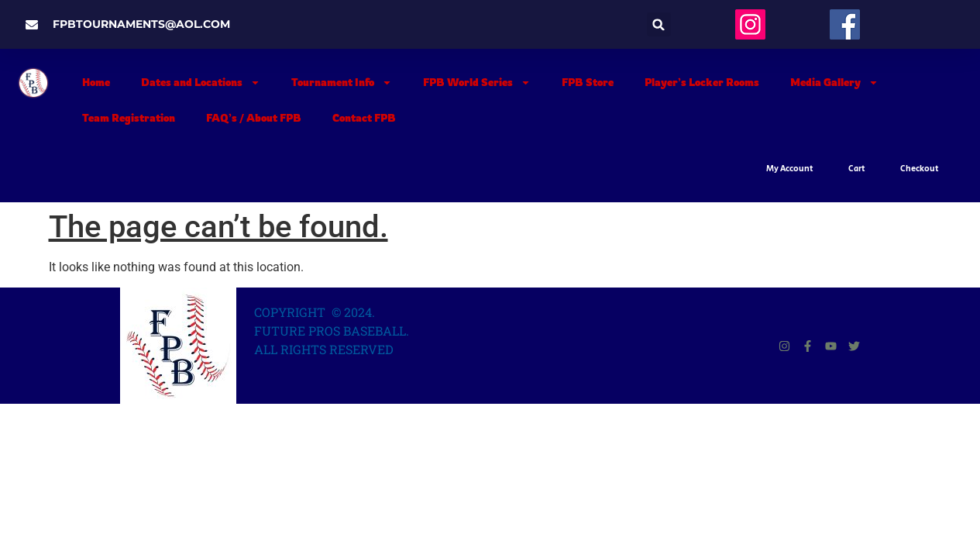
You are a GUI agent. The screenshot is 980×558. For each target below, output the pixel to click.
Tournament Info (342, 83)
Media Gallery (834, 83)
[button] (659, 24)
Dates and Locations (201, 83)
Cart (857, 169)
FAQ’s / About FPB (254, 118)
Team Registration (129, 118)
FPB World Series (477, 83)
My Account (790, 169)
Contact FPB (364, 118)
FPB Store (588, 82)
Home (96, 82)
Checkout (920, 169)
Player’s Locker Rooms (702, 82)
